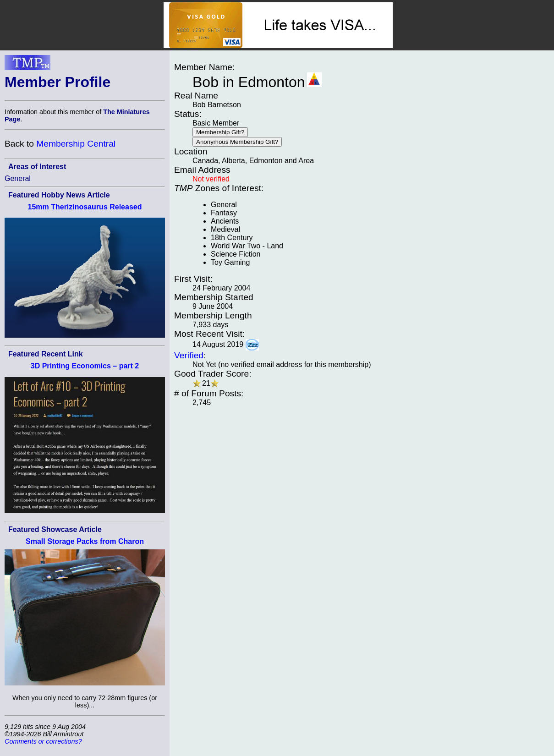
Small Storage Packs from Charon (85, 541)
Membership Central (76, 144)
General (18, 178)
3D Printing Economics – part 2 (85, 366)
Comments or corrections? (43, 741)
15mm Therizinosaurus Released (85, 207)
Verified (189, 355)
